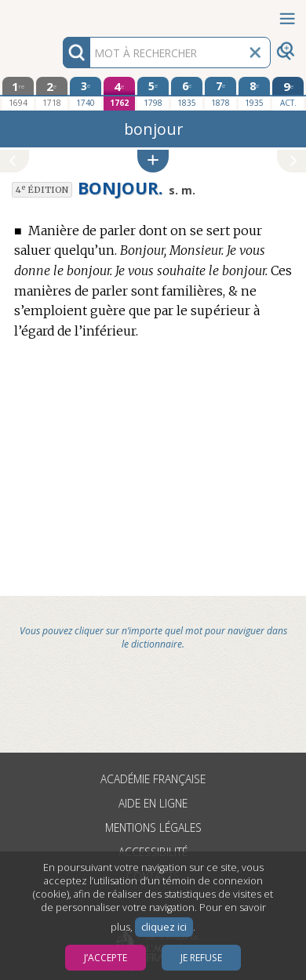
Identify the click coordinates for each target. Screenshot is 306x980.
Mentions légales (153, 828)
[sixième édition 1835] (186, 93)
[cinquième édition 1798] (153, 93)
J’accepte (106, 958)
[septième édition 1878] (220, 93)
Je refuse (201, 958)
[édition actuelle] (288, 94)
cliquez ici (164, 927)
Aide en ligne (153, 803)
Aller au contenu (61, 14)
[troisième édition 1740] (85, 93)
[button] (153, 161)
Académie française (153, 779)
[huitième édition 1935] (254, 93)
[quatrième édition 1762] (119, 94)
